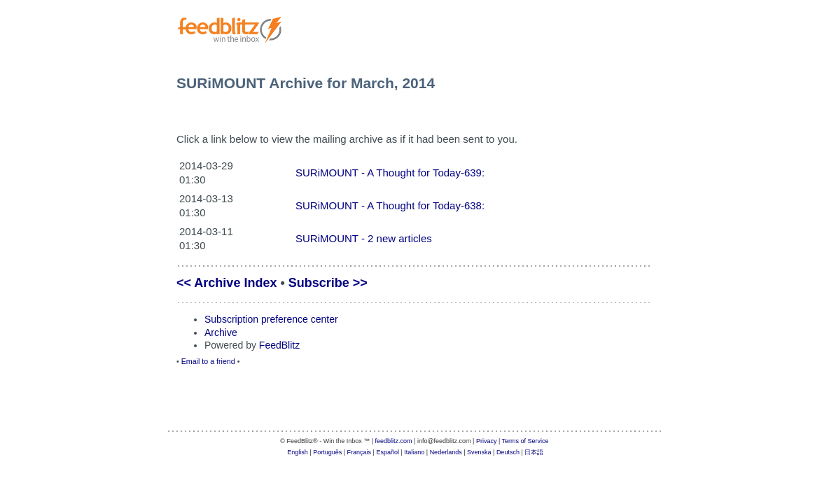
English (298, 452)
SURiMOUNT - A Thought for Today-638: (390, 205)
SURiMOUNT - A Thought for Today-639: (390, 173)
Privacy (487, 441)
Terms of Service (525, 441)
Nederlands (446, 452)
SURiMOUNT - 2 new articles (364, 238)
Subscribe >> (328, 283)
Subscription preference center (271, 319)
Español (388, 452)
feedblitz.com (394, 441)
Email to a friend (208, 361)
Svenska (479, 452)
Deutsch (508, 452)
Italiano (414, 452)
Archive (221, 332)
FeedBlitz (279, 345)
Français (360, 452)
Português (327, 452)
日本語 (534, 452)
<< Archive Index (227, 283)
